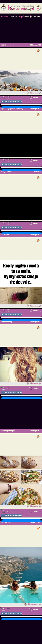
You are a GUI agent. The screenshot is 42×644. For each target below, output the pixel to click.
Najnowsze (23, 17)
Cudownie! (6, 522)
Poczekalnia (16, 17)
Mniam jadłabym (8, 431)
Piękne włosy (7, 322)
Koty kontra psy (8, 172)
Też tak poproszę (8, 45)
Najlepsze (32, 17)
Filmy (39, 17)
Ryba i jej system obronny (12, 109)
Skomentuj (35, 97)
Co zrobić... (6, 235)
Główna (4, 17)
